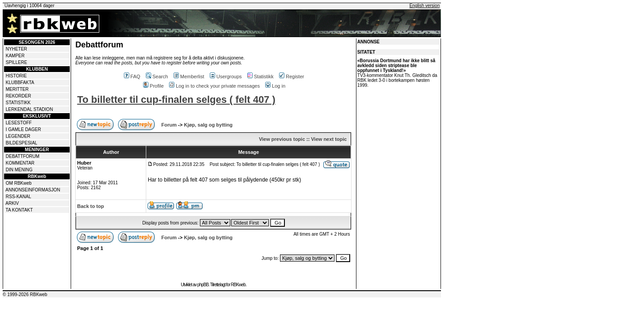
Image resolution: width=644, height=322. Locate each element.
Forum (169, 125)
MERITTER (17, 89)
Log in (275, 86)
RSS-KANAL (19, 197)
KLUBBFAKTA (20, 83)
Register (292, 76)
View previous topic (282, 139)
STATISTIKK (18, 103)
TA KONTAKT (19, 210)
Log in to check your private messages (214, 86)
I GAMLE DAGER (23, 129)
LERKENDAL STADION (30, 109)
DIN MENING (19, 170)
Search (157, 76)
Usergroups (226, 76)
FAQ (132, 76)
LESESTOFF (19, 123)
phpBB (203, 285)
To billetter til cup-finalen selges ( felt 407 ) (176, 100)
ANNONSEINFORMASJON (33, 190)
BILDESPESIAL (22, 143)
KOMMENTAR (20, 163)
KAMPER (15, 56)
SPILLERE (17, 62)
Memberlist (189, 76)
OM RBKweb (19, 183)
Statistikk (261, 76)
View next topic (329, 139)
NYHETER (17, 49)
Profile (153, 86)
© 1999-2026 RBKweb (25, 294)
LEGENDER (18, 136)
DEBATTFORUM (23, 156)
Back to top (90, 206)
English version (424, 6)
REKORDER (19, 96)
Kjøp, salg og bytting (208, 125)
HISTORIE (16, 76)
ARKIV (12, 203)
